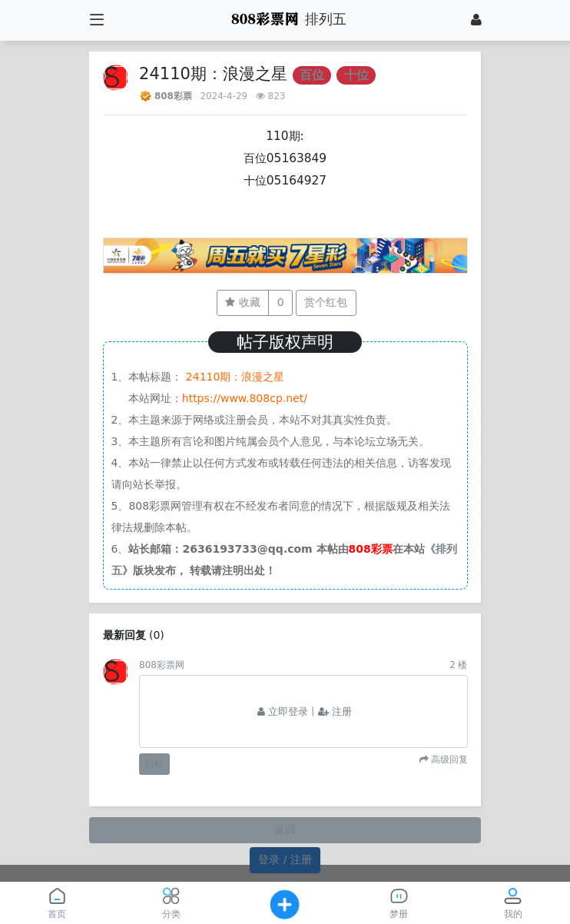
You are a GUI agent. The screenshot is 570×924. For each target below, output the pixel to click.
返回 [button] (285, 829)
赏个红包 (326, 302)
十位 (356, 75)
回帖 (154, 764)
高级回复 (448, 759)
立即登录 (283, 711)
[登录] (476, 20)
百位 (312, 75)
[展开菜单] (96, 20)
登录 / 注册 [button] (285, 859)
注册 (335, 711)
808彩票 (173, 96)
